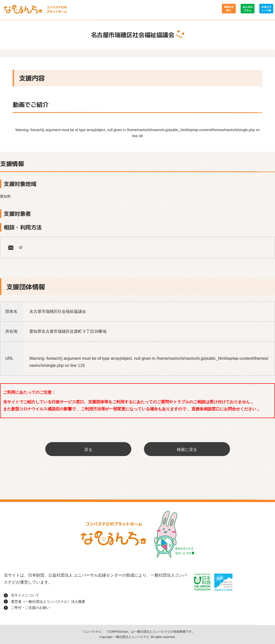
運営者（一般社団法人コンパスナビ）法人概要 (48, 602)
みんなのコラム (247, 9)
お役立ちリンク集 (266, 9)
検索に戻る (187, 450)
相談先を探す (229, 9)
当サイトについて (25, 595)
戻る (88, 450)
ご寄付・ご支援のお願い (30, 608)
